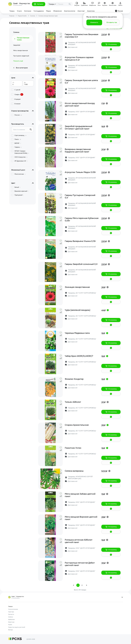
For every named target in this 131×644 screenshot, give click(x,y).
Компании (28, 11)
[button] (39, 4)
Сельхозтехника (13, 609)
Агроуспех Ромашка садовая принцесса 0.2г (79, 59)
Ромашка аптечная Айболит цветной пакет (79, 541)
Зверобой (17, 45)
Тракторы (11, 612)
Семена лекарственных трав (48, 16)
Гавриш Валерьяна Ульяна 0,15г (80, 241)
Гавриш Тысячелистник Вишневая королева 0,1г (82, 36)
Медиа (48, 11)
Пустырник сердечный (21, 56)
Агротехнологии (70, 11)
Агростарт (81, 11)
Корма (10, 625)
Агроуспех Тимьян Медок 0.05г (80, 172)
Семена (33, 16)
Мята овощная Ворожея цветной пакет (81, 518)
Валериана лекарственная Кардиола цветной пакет (78, 151)
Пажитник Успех (73, 448)
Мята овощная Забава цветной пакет (80, 495)
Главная (12, 16)
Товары (12, 11)
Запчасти (11, 614)
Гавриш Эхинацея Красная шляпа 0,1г (81, 82)
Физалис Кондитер (74, 379)
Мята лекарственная (21, 50)
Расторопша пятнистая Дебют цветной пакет (80, 564)
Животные (11, 622)
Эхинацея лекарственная (77, 287)
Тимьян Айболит (73, 402)
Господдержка (39, 11)
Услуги (19, 11)
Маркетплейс (22, 16)
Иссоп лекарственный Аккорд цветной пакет (80, 105)
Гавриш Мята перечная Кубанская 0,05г (82, 219)
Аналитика (91, 11)
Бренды (10, 630)
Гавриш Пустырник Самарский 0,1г (80, 197)
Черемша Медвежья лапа (77, 333)
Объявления (57, 11)
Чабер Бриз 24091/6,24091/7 (79, 356)
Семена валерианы (74, 471)
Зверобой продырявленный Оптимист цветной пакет (78, 128)
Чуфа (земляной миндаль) (77, 310)
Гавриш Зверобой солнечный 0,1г (81, 264)
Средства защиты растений (17, 627)
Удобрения (11, 619)
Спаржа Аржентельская (77, 425)
